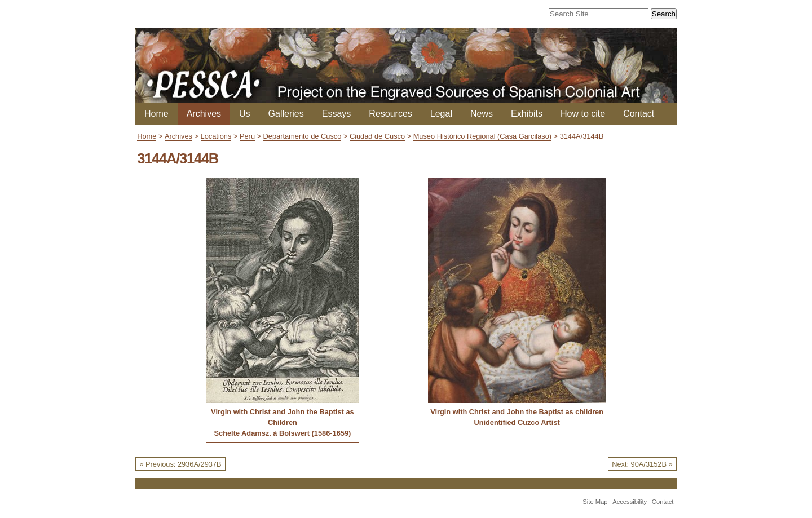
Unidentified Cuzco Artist (517, 422)
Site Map (595, 502)
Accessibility (630, 502)
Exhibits (527, 114)
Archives (204, 114)
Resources (390, 114)
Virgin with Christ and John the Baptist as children (517, 412)
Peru (247, 136)
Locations (216, 136)
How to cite (583, 114)
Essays (337, 114)
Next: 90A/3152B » (642, 464)
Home (156, 114)
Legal (441, 114)
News (482, 114)
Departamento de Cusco (303, 136)
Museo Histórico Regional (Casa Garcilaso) (482, 136)
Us (245, 114)
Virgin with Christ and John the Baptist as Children (283, 417)
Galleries (286, 114)
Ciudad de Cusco (377, 136)
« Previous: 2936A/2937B (180, 464)
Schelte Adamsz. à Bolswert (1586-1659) (283, 433)
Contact (639, 114)
